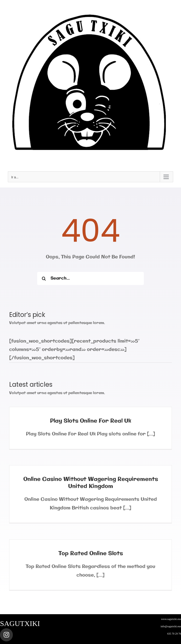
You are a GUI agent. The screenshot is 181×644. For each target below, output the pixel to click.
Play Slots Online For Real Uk (91, 421)
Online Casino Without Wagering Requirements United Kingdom (91, 483)
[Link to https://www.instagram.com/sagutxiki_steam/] (6, 635)
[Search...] (90, 278)
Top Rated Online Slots (91, 554)
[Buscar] (44, 278)
